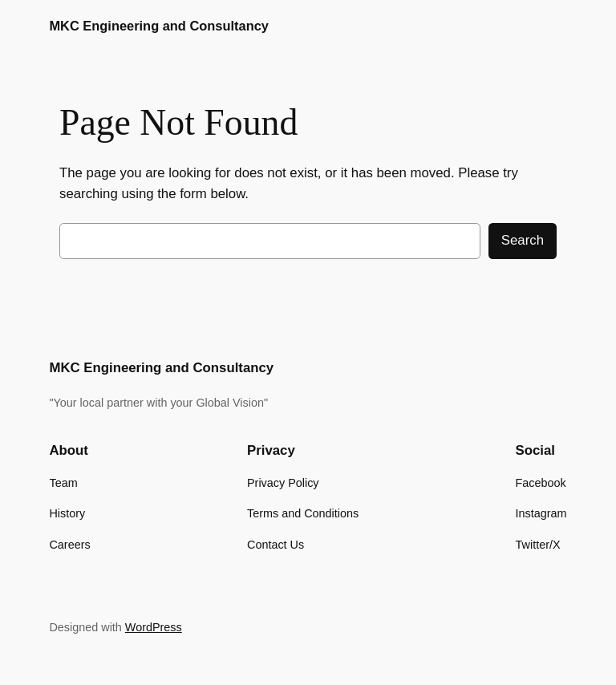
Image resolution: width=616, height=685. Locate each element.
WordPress (154, 627)
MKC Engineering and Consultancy (158, 26)
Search (523, 240)
